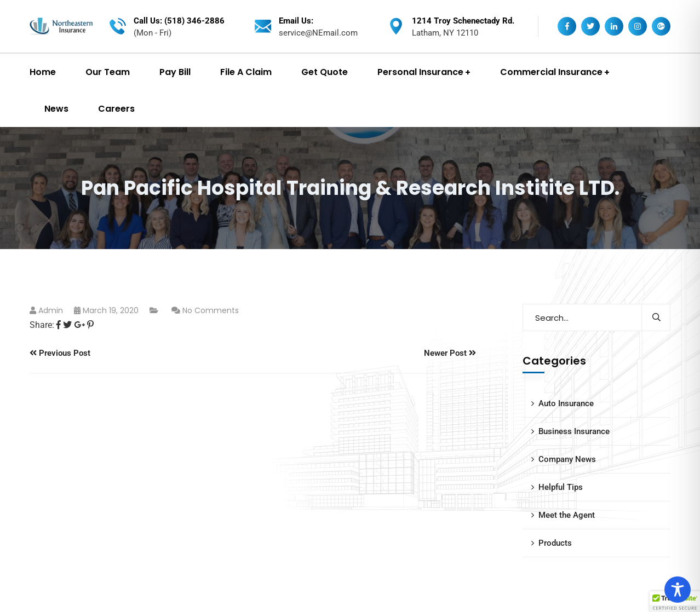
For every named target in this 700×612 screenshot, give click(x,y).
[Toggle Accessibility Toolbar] (678, 590)
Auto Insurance (566, 403)
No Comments (211, 310)
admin (51, 310)
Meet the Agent (567, 515)
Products (555, 543)
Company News (567, 459)
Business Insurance (574, 431)
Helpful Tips (561, 487)
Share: (42, 325)
